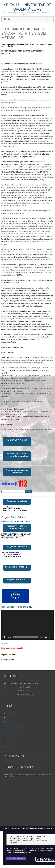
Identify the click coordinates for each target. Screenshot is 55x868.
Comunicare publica (17, 440)
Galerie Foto (10, 739)
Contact (9, 747)
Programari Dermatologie (17, 567)
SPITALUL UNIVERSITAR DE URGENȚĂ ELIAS (27, 7)
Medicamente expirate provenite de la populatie (17, 455)
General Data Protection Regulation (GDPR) (29, 851)
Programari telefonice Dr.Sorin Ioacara (17, 527)
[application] (28, 625)
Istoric (8, 718)
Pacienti (9, 743)
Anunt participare (8, 659)
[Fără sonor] (46, 637)
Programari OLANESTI (17, 580)
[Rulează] (5, 637)
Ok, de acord (16, 858)
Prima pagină (10, 714)
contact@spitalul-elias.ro (25, 695)
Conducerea (10, 722)
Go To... (8, 19)
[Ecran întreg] (50, 637)
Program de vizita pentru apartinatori (17, 471)
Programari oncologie (17, 501)
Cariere (8, 734)
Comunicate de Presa (13, 730)
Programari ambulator (17, 546)
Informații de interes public (15, 726)
